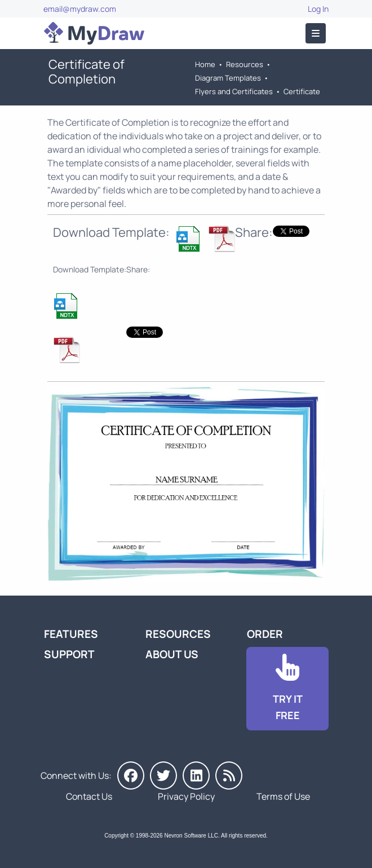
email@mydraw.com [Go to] (80, 9)
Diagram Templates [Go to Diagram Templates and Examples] (228, 78)
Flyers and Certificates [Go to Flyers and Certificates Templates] (234, 91)
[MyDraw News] (229, 776)
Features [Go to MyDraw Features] (71, 634)
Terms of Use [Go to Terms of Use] (283, 796)
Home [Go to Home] (205, 64)
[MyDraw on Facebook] (131, 776)
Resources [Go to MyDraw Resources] (245, 64)
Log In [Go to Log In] (318, 9)
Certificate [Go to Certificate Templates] (302, 91)
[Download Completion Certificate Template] (189, 239)
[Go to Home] (94, 33)
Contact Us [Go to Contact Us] (89, 796)
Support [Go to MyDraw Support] (69, 654)
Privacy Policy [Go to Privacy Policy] (186, 796)
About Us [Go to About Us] (172, 654)
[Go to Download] (287, 689)
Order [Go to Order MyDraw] (265, 634)
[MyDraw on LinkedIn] (196, 776)
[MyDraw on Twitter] (163, 776)
